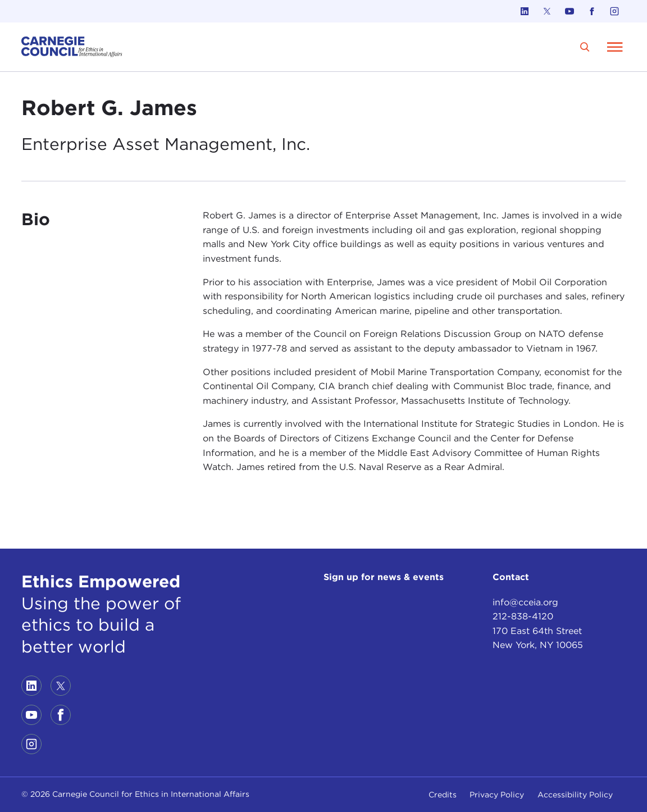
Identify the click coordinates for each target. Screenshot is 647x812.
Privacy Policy (497, 795)
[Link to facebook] (592, 11)
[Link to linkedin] (525, 11)
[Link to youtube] (569, 11)
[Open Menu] (615, 47)
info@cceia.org (525, 602)
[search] (585, 47)
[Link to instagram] (614, 11)
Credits (443, 795)
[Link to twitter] (547, 11)
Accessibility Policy (575, 795)
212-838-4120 (523, 616)
